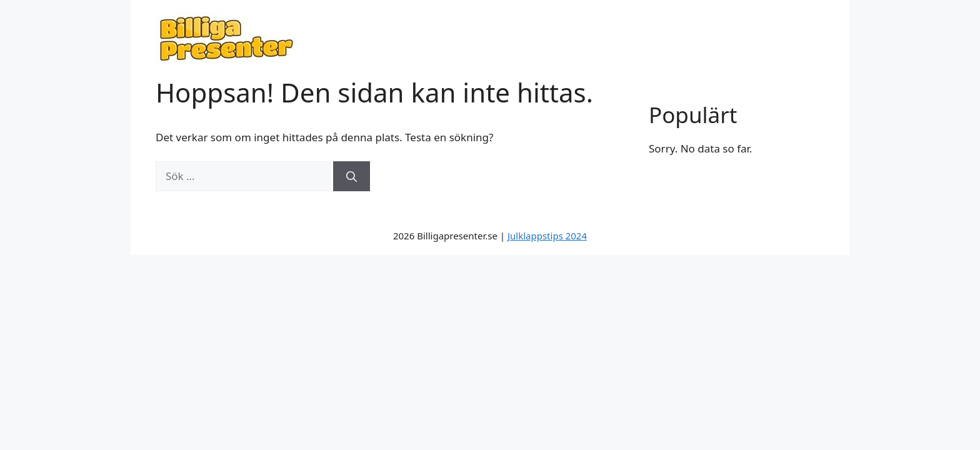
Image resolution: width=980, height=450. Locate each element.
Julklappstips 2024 (547, 236)
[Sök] (352, 176)
